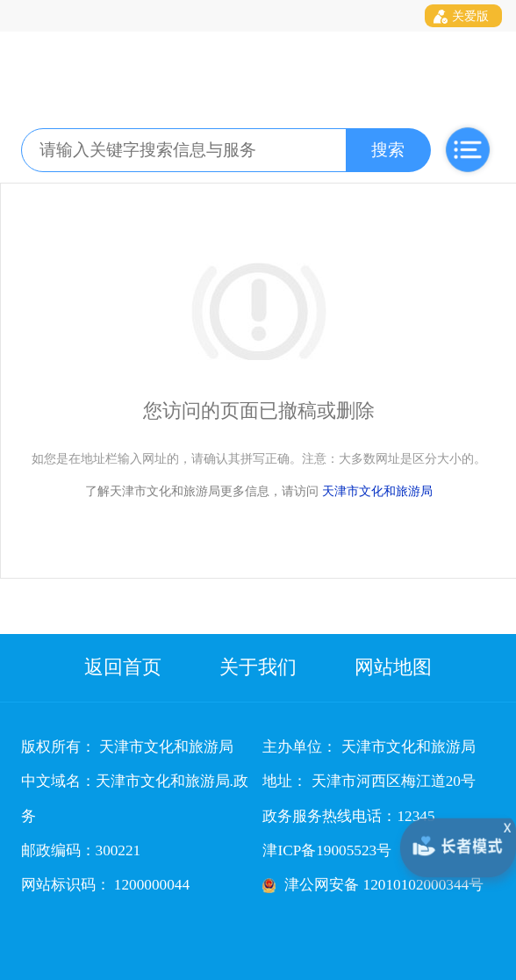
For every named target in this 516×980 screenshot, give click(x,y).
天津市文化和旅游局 (377, 491)
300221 (118, 850)
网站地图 (393, 667)
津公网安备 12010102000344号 (384, 885)
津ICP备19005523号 (327, 850)
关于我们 (258, 667)
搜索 (388, 150)
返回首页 (123, 667)
